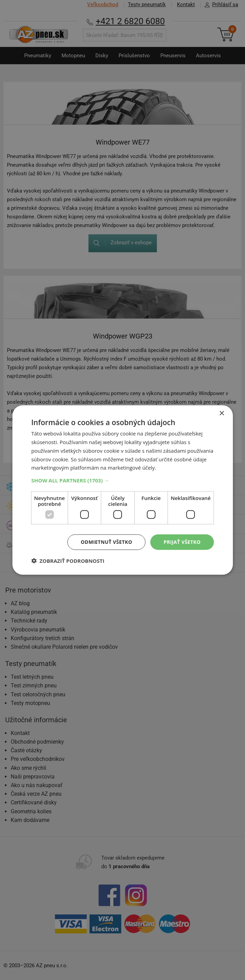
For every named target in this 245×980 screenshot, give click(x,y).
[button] (122, 480)
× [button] (222, 414)
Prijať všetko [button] (182, 542)
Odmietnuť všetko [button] (107, 542)
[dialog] (122, 490)
